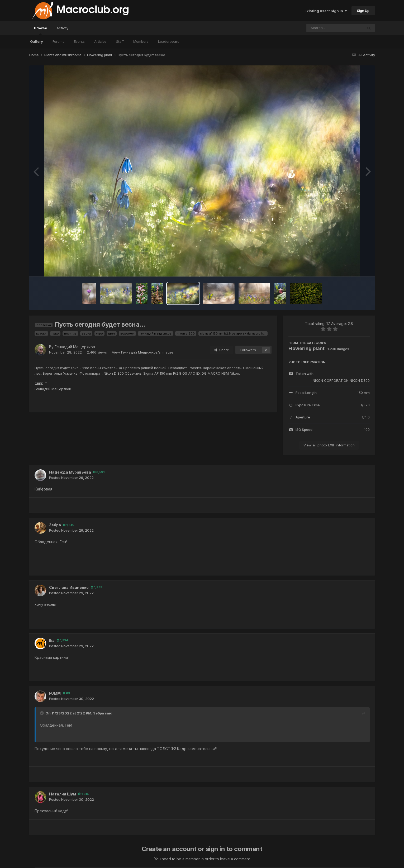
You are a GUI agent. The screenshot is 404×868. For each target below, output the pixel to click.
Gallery (37, 41)
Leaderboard (169, 41)
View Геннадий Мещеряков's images (143, 352)
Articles (100, 41)
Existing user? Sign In (326, 11)
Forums (58, 41)
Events (79, 41)
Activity (62, 28)
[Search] (320, 28)
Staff (120, 41)
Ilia (52, 640)
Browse (41, 30)
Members (141, 41)
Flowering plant (306, 348)
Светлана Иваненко (69, 587)
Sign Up (363, 11)
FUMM (55, 693)
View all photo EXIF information (329, 445)
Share (222, 350)
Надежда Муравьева (70, 472)
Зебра (55, 525)
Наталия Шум (63, 794)
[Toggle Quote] (42, 713)
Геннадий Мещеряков (75, 347)
